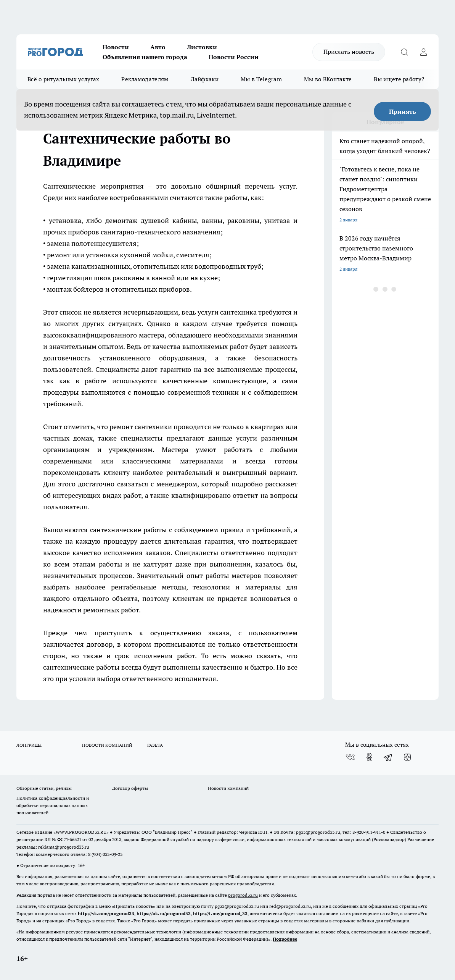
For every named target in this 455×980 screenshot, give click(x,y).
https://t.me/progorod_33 (220, 913)
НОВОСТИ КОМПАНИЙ (107, 745)
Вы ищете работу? (399, 79)
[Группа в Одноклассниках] (369, 757)
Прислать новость (349, 52)
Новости (116, 47)
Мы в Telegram (261, 79)
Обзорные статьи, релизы (44, 788)
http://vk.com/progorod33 (106, 913)
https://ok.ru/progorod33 (164, 913)
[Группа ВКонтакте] (350, 757)
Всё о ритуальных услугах (63, 79)
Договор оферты (130, 788)
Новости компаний (228, 788)
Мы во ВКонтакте (328, 79)
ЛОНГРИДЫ (29, 745)
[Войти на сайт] (423, 52)
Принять (403, 111)
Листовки (202, 47)
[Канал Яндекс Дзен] (407, 757)
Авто (158, 47)
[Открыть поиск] (404, 52)
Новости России (234, 57)
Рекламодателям (145, 79)
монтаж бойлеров (75, 289)
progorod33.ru (243, 895)
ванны (212, 220)
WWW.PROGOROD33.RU (81, 832)
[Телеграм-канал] (388, 757)
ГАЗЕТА (155, 745)
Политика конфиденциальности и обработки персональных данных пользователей (53, 805)
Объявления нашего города (145, 57)
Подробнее (285, 939)
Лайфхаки (205, 79)
